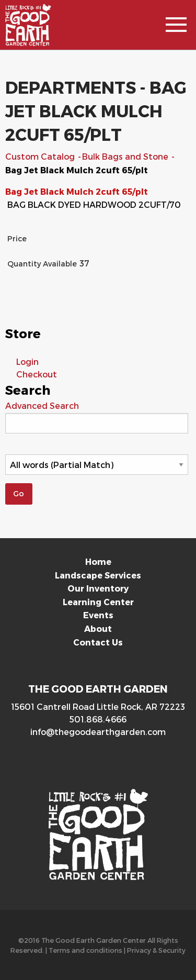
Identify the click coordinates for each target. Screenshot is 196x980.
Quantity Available (42, 264)
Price (17, 238)
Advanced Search (42, 405)
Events (98, 615)
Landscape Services (98, 575)
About (98, 628)
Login (27, 361)
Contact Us (98, 642)
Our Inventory (98, 588)
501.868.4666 (98, 719)
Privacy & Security (156, 950)
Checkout (37, 374)
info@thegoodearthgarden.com (98, 732)
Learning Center (98, 602)
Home (98, 561)
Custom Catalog (41, 156)
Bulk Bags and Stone (126, 156)
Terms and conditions (85, 950)
